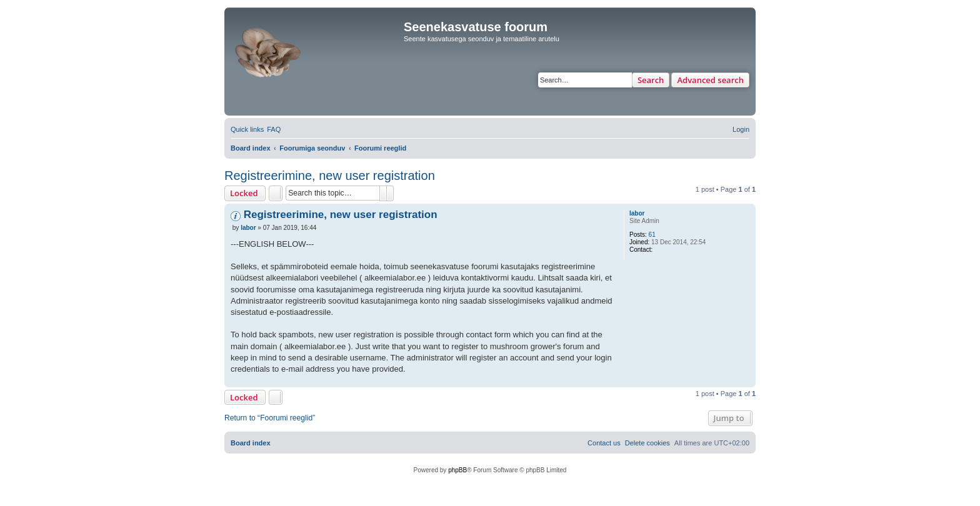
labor (637, 213)
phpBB (457, 470)
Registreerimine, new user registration (330, 176)
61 (652, 235)
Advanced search (710, 80)
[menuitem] (274, 129)
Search (651, 80)
